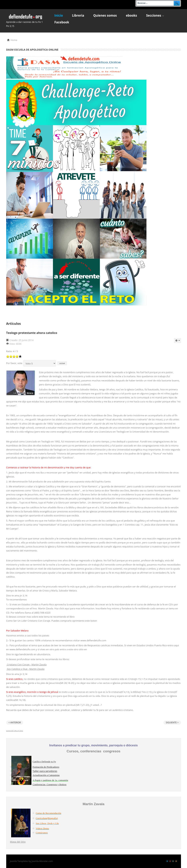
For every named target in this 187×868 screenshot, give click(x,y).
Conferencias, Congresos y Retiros (50, 784)
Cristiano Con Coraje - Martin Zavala (26, 665)
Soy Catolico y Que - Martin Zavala (25, 669)
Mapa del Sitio (18, 842)
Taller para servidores (45, 771)
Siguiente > (172, 723)
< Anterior (15, 723)
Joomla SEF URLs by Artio (15, 731)
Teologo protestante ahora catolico (32, 333)
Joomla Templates (19, 861)
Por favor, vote (14, 363)
